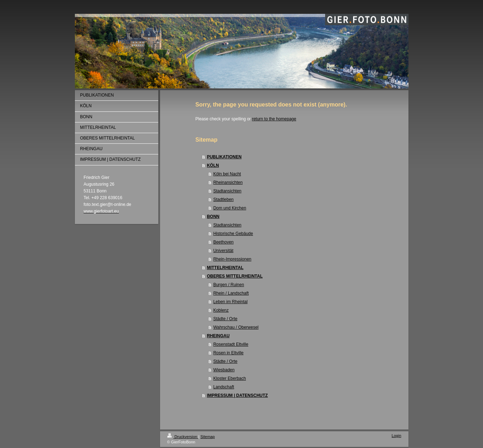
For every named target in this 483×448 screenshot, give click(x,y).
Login (397, 436)
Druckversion (183, 437)
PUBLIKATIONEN (224, 157)
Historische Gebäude (233, 234)
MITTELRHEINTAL (225, 268)
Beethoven (223, 242)
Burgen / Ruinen (229, 285)
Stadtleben (223, 200)
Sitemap (208, 437)
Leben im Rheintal (230, 302)
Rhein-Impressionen (232, 259)
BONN (213, 217)
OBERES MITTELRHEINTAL (235, 276)
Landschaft (224, 387)
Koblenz (221, 310)
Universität (223, 251)
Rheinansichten (228, 182)
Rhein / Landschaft (231, 293)
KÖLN (213, 165)
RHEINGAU (218, 336)
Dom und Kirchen (230, 208)
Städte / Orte (225, 319)
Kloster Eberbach (230, 378)
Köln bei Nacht (227, 174)
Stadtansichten (227, 191)
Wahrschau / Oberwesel (236, 327)
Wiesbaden (224, 370)
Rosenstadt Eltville (231, 344)
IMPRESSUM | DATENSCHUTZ (237, 395)
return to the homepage (274, 119)
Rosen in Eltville (228, 353)
